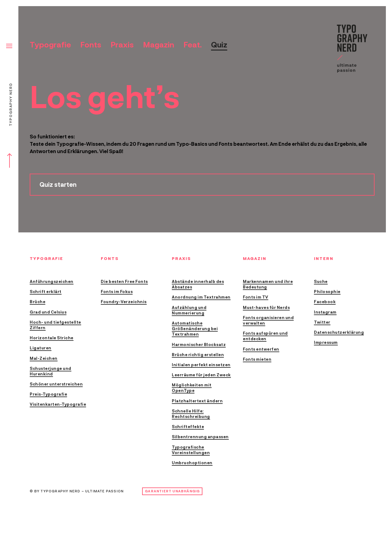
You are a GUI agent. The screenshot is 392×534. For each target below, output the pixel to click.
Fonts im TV (256, 297)
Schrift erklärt (46, 292)
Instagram (325, 312)
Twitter (322, 323)
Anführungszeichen (52, 282)
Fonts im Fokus (117, 292)
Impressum (326, 343)
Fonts (91, 45)
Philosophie (327, 292)
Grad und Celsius (48, 312)
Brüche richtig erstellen (198, 355)
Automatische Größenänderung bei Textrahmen (195, 329)
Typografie (50, 45)
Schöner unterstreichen (56, 384)
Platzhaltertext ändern (197, 401)
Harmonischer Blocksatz (199, 345)
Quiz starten (58, 185)
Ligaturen (41, 348)
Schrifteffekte (188, 427)
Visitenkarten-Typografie (58, 405)
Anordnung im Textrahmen (201, 297)
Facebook (325, 302)
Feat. (193, 45)
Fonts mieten (257, 360)
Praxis (122, 45)
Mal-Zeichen (44, 359)
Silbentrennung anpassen (200, 437)
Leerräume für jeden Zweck (201, 375)
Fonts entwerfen (261, 350)
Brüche (38, 302)
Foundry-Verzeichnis (124, 302)
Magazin (159, 45)
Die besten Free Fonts (124, 282)
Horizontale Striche (52, 338)
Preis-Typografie (48, 395)
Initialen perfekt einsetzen (201, 365)
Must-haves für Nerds (266, 308)
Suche (321, 282)
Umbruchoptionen (192, 463)
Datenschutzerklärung (339, 333)
